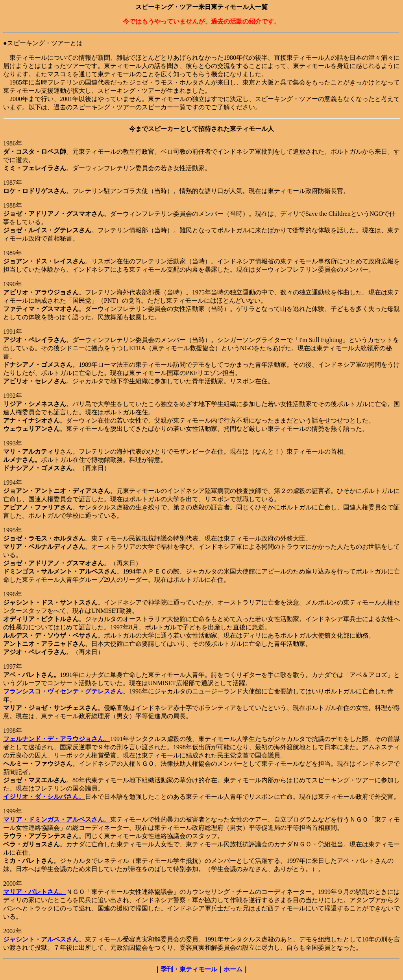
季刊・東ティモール (189, 969)
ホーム (233, 969)
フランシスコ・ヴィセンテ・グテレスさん (63, 691)
